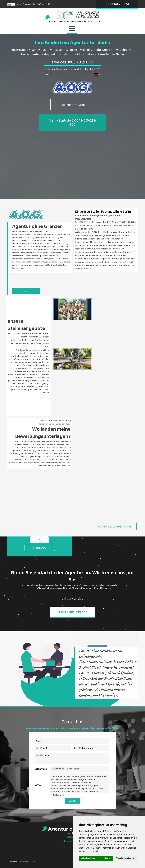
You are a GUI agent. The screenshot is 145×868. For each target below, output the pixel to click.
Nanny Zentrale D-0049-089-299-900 (73, 122)
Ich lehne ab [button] (106, 858)
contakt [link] (26, 291)
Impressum (72, 837)
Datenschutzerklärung (72, 841)
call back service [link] (73, 105)
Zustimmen (58, 795)
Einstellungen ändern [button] (125, 858)
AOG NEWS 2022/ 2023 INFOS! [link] (114, 526)
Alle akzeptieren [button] (88, 858)
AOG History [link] (40, 548)
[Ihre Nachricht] (72, 758)
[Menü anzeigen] (72, 29)
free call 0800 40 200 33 (73, 62)
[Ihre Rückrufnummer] (91, 748)
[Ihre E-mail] (53, 748)
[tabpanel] (50, 5)
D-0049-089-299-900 (72, 612)
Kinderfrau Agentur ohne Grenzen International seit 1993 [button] (73, 69)
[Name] (72, 741)
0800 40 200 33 (117, 4)
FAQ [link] (40, 540)
